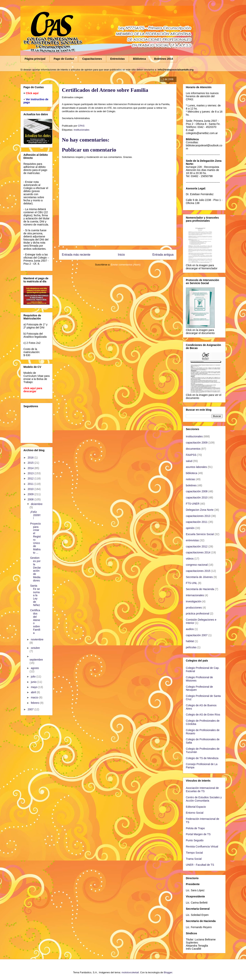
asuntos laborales (196, 467)
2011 (31, 484)
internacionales (195, 595)
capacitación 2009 (197, 443)
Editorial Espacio (196, 807)
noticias (190, 479)
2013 (31, 473)
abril (34, 692)
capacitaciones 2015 (198, 571)
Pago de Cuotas (64, 59)
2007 (31, 709)
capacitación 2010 (197, 497)
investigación (194, 601)
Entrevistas (118, 59)
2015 (31, 463)
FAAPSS (191, 455)
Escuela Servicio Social (200, 534)
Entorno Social (195, 813)
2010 (31, 489)
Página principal (35, 59)
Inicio (121, 255)
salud (189, 461)
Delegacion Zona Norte (200, 510)
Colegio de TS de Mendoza (202, 758)
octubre (35, 648)
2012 (31, 478)
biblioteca (192, 473)
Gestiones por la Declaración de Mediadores (35, 569)
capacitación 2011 (197, 522)
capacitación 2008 (197, 491)
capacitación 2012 (197, 546)
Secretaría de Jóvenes (199, 577)
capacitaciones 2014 (198, 552)
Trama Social (194, 859)
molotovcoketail (130, 972)
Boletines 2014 (164, 59)
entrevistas (192, 540)
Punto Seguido (195, 840)
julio (34, 677)
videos (190, 559)
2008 (31, 499)
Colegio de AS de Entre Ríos (203, 715)
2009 (31, 494)
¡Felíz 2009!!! (35, 515)
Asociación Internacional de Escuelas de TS (202, 790)
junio (34, 682)
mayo (34, 687)
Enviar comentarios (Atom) (126, 265)
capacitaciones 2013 (198, 516)
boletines (191, 485)
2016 (31, 458)
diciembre (37, 504)
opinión (190, 528)
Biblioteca (139, 59)
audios (190, 629)
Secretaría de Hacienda (200, 589)
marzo (35, 697)
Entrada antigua (163, 255)
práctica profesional (197, 614)
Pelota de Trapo (195, 828)
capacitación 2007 (197, 635)
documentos (193, 449)
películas (191, 647)
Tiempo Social (194, 853)
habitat (190, 641)
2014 (31, 468)
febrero (35, 703)
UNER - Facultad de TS (200, 865)
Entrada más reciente (76, 255)
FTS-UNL (192, 583)
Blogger (168, 972)
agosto (35, 668)
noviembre (37, 639)
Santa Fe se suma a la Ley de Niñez (35, 595)
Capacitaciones (92, 59)
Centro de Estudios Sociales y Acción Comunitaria (204, 799)
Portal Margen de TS (198, 834)
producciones (194, 608)
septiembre (36, 660)
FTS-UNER (193, 504)
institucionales (81, 130)
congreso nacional (197, 565)
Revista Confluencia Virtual (202, 847)
